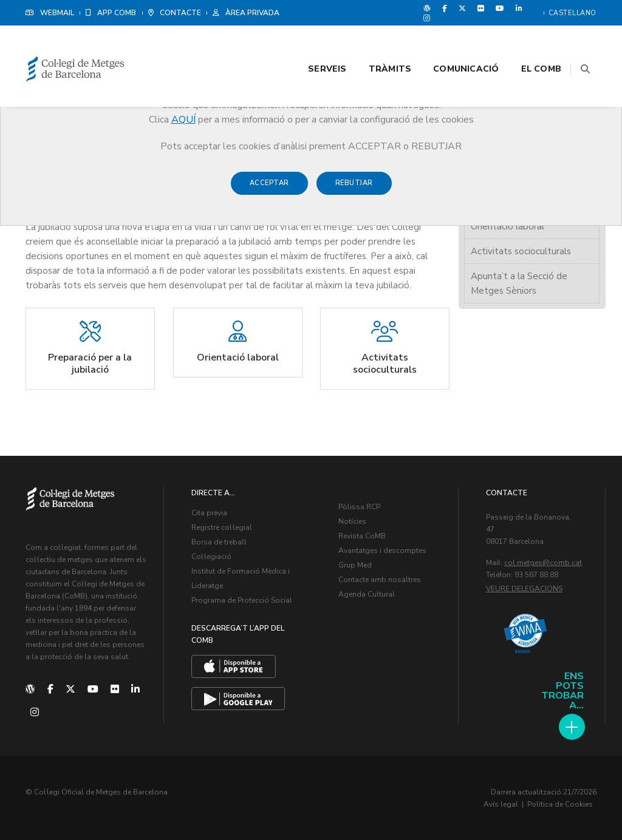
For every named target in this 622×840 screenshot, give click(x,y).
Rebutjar (354, 189)
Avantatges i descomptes (382, 550)
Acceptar (269, 189)
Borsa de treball (219, 542)
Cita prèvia (209, 513)
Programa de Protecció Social (242, 600)
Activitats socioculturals (521, 251)
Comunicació (451, 43)
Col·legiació (211, 557)
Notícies (352, 521)
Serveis (312, 43)
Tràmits (375, 43)
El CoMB (526, 43)
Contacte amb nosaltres (380, 580)
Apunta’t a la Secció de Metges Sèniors (519, 283)
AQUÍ (183, 120)
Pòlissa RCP (359, 507)
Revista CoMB (362, 536)
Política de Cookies (560, 804)
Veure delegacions (524, 589)
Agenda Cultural (367, 594)
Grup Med (355, 565)
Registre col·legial (222, 527)
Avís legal (501, 804)
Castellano (572, 13)
